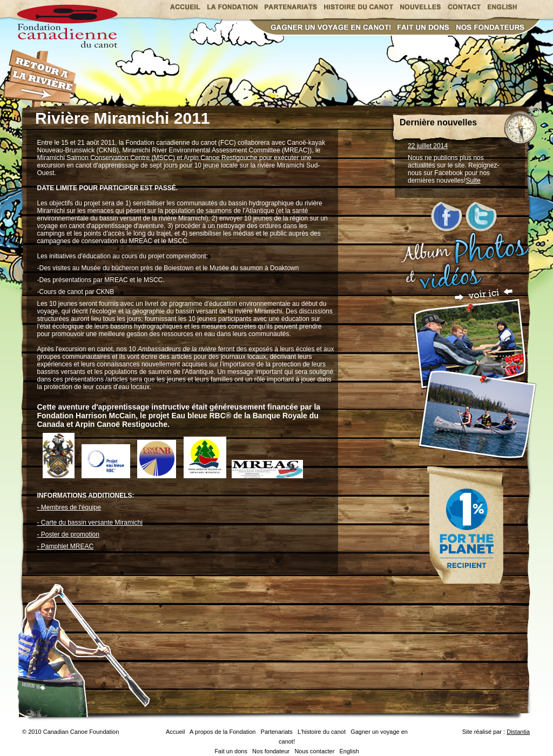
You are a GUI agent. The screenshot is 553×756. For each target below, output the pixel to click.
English (349, 751)
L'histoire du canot (322, 732)
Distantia (518, 732)
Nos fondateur (271, 751)
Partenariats (277, 732)
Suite (473, 180)
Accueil (175, 732)
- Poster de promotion (68, 534)
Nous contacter (314, 751)
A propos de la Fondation (222, 732)
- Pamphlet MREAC (66, 546)
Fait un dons (231, 751)
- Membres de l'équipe (69, 507)
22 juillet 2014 (428, 146)
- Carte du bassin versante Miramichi (90, 523)
